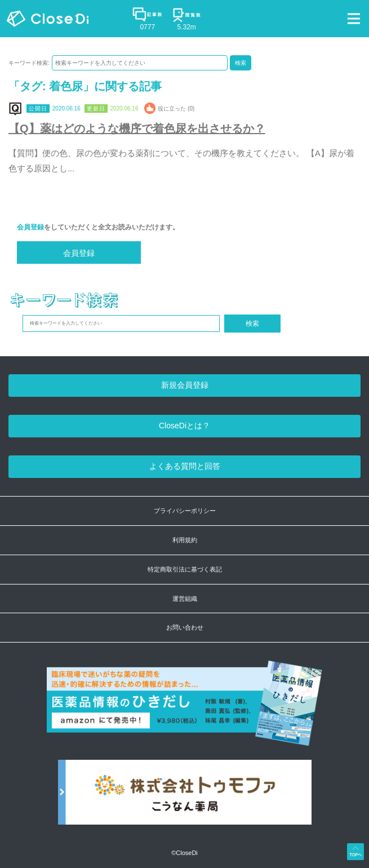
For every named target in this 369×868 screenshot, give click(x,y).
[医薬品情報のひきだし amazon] (184, 709)
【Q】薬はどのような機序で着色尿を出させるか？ (137, 129)
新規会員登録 (185, 385)
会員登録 (30, 227)
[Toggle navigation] (354, 19)
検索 (241, 63)
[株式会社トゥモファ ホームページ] (185, 798)
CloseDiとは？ (184, 426)
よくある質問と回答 (185, 466)
